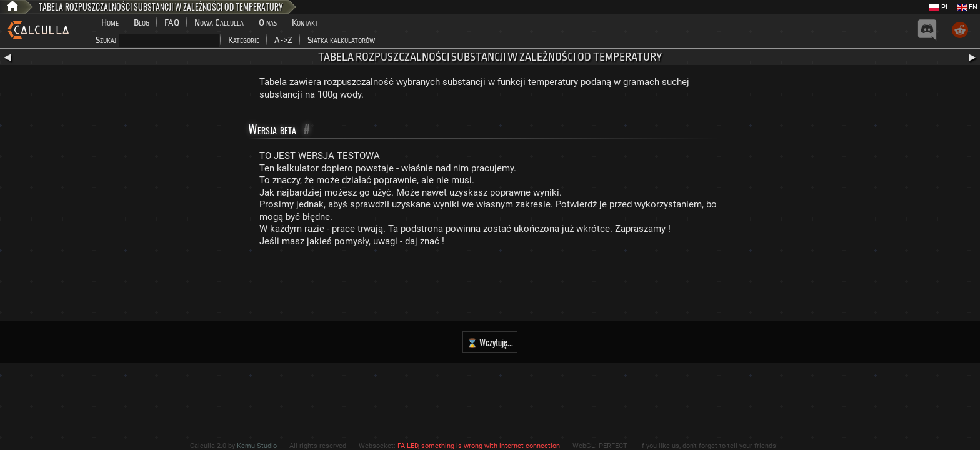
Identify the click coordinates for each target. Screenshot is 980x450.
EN (967, 7)
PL (939, 7)
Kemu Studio (257, 446)
